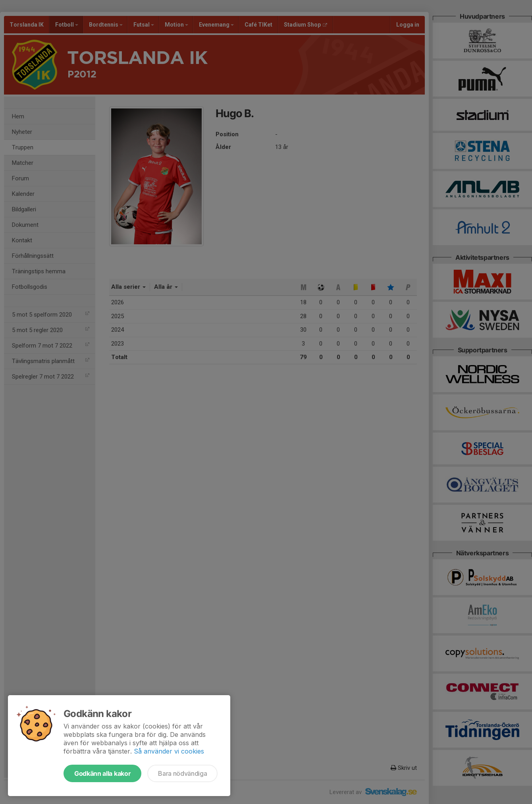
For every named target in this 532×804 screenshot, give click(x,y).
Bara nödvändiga (182, 773)
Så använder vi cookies (169, 751)
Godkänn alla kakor (102, 773)
